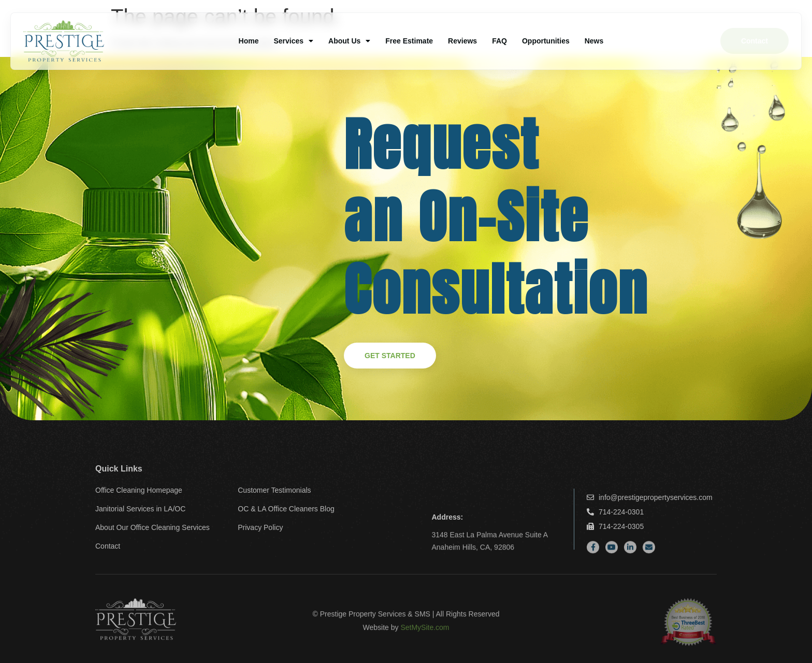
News (594, 41)
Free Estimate (409, 41)
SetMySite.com (425, 633)
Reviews (462, 41)
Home (249, 41)
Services (293, 41)
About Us (349, 41)
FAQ (499, 41)
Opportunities (546, 41)
